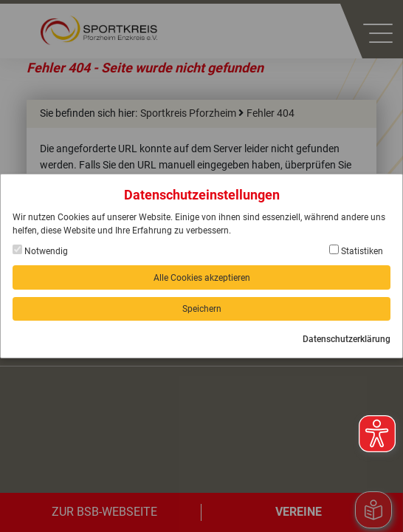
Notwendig (40, 250)
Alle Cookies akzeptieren (202, 278)
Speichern (202, 309)
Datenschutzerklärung (347, 339)
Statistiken (356, 250)
